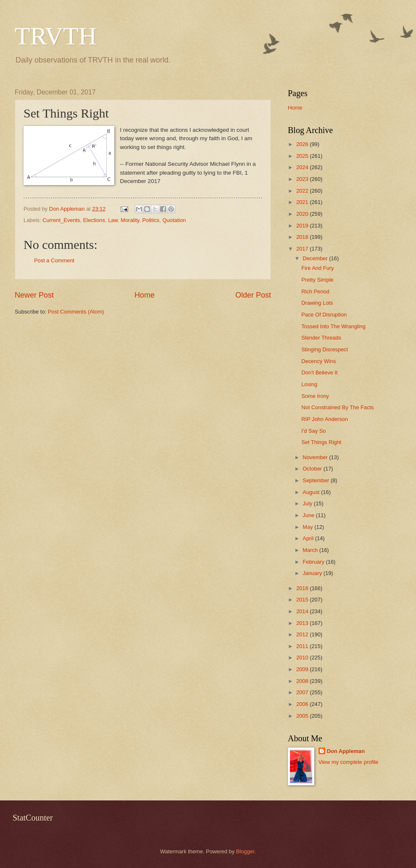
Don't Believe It (319, 373)
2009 (303, 669)
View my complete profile (349, 762)
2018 (303, 237)
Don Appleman (346, 751)
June (309, 515)
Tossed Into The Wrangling (333, 326)
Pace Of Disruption (324, 315)
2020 (303, 214)
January (313, 573)
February (314, 562)
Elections (94, 220)
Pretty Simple (317, 280)
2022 (303, 191)
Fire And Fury (317, 268)
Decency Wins (319, 361)
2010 (303, 658)
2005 (303, 716)
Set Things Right (321, 442)
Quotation (174, 220)
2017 (303, 249)
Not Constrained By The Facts (337, 407)
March (311, 550)
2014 (303, 611)
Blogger (245, 851)
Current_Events (61, 220)
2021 (303, 202)
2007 (303, 692)
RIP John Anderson (325, 419)
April (309, 538)
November (316, 457)
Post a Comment (54, 260)
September (317, 480)
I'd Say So (313, 431)
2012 (303, 634)
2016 (303, 588)
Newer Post (34, 295)
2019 (303, 226)
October (313, 469)
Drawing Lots (317, 303)
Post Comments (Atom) (76, 312)
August (312, 492)
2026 (303, 144)
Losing (309, 384)
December (316, 258)
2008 (303, 681)
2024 (303, 167)
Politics (151, 220)
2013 (303, 623)
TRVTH (56, 36)
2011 (303, 646)
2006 (303, 704)
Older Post (253, 295)
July (308, 503)
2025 (303, 156)
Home (145, 295)
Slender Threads (321, 338)
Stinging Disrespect (325, 349)
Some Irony (315, 396)
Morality (130, 220)
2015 (303, 600)
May (308, 527)
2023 (303, 179)
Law (113, 220)
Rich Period (315, 292)
